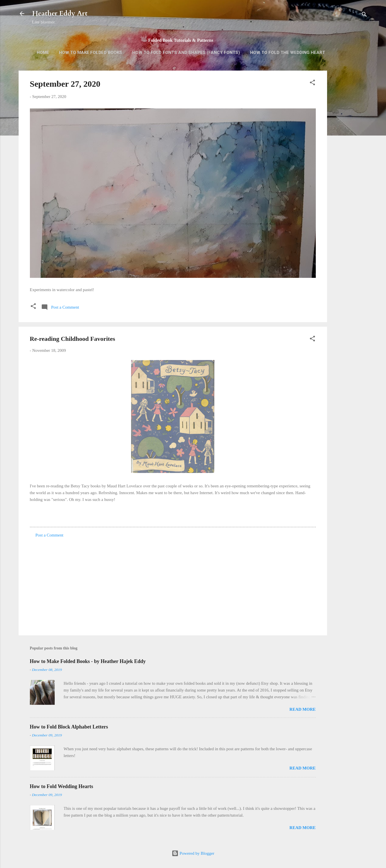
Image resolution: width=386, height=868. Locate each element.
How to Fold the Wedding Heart (288, 53)
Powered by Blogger (193, 853)
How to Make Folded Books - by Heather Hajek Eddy (88, 661)
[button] (312, 83)
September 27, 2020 (65, 84)
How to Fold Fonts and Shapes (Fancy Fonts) (186, 53)
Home (43, 53)
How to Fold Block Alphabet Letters (69, 727)
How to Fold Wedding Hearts (62, 786)
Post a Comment (49, 535)
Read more (303, 709)
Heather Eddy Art (60, 13)
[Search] (364, 15)
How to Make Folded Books (91, 53)
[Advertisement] (350, 160)
